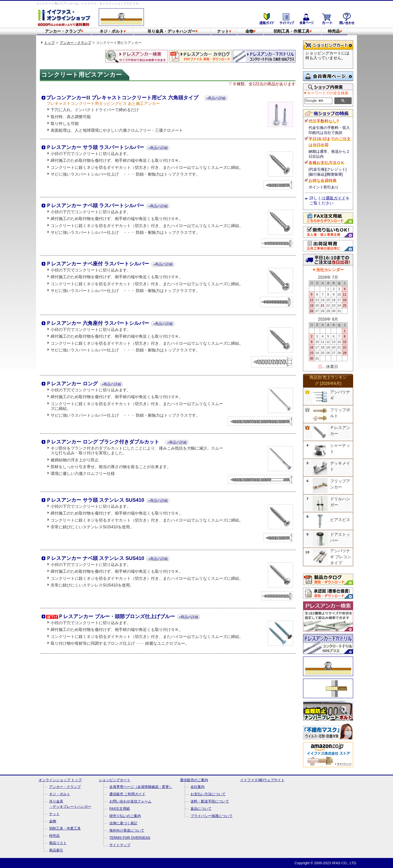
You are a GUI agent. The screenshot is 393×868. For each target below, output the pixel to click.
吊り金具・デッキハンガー (172, 31)
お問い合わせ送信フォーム (130, 801)
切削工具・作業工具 (292, 31)
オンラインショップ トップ (60, 780)
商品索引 (56, 850)
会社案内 (198, 787)
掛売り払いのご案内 (125, 816)
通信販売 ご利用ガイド (127, 794)
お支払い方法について (208, 794)
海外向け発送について (127, 830)
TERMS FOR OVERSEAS (130, 838)
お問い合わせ (347, 19)
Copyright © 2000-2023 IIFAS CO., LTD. (326, 863)
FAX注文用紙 (120, 809)
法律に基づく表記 (123, 823)
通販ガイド (336, 198)
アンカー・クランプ (64, 31)
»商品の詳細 (216, 98)
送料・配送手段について (210, 801)
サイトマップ (287, 19)
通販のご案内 (267, 19)
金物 (250, 31)
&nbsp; (328, 58)
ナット (224, 31)
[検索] (318, 101)
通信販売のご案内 (194, 780)
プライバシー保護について (212, 816)
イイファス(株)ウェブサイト (262, 780)
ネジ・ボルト (113, 31)
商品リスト (58, 843)
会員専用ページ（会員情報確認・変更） (141, 787)
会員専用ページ (307, 19)
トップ (49, 43)
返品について (201, 809)
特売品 (335, 31)
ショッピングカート (327, 19)
